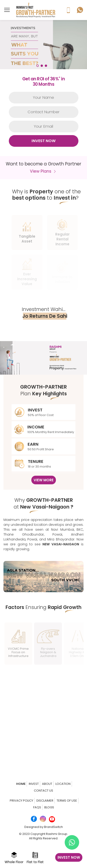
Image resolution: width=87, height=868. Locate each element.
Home (21, 784)
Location (63, 784)
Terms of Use (67, 801)
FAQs (37, 807)
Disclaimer (45, 801)
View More (44, 480)
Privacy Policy (21, 801)
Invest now (69, 857)
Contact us (43, 791)
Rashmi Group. (57, 834)
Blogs (49, 807)
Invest (34, 784)
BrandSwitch (53, 827)
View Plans (43, 171)
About (47, 784)
